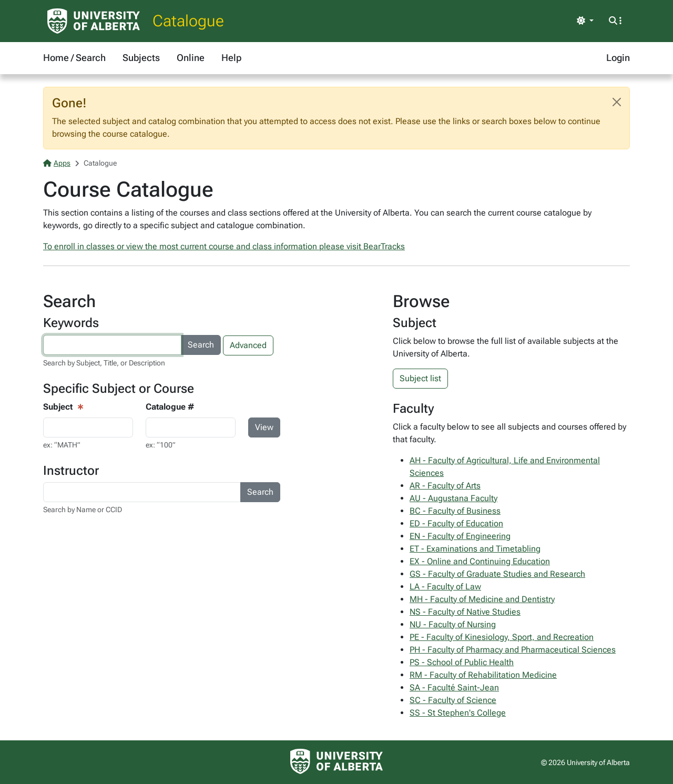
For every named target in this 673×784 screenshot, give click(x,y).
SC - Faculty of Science (453, 700)
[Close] (617, 102)
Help (231, 58)
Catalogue (188, 21)
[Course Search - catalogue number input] (191, 427)
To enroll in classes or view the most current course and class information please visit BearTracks (224, 246)
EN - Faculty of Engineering (460, 536)
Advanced (248, 345)
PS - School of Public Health (462, 662)
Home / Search (74, 58)
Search (201, 345)
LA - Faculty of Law (445, 587)
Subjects (141, 58)
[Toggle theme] (585, 21)
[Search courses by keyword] (112, 345)
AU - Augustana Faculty (453, 498)
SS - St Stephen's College (458, 713)
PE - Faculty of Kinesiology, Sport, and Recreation (502, 637)
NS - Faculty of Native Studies (465, 612)
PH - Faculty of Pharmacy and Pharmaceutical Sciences (513, 650)
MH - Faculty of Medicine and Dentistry (482, 599)
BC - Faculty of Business (455, 511)
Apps (57, 163)
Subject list (420, 378)
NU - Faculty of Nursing (453, 624)
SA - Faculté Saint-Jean (454, 688)
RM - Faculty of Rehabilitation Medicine (483, 675)
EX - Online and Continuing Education (480, 561)
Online (191, 58)
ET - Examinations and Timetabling (475, 549)
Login (618, 58)
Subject (58, 407)
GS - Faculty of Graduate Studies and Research (497, 574)
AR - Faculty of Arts (445, 486)
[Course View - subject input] (88, 427)
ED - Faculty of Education (456, 523)
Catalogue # (170, 407)
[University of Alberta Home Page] (94, 21)
